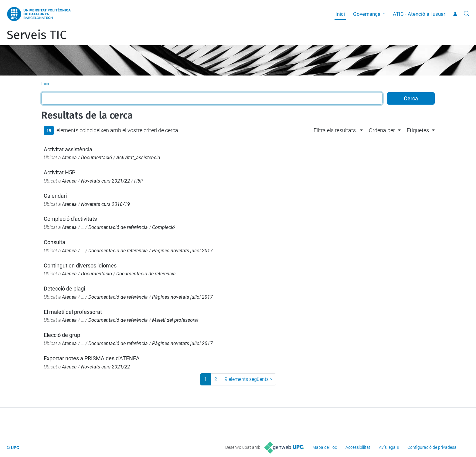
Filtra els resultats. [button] (335, 130)
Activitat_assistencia (138, 158)
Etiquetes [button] (418, 130)
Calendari (55, 196)
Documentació (97, 158)
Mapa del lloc (325, 447)
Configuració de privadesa (432, 447)
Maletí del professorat (175, 320)
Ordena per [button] (382, 130)
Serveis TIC (37, 35)
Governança (367, 14)
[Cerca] (467, 14)
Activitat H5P (59, 172)
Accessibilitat (358, 447)
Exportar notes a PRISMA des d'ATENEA (92, 358)
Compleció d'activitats (70, 219)
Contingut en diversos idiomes (80, 265)
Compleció (163, 227)
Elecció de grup (62, 335)
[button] (386, 14)
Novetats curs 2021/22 (105, 181)
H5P (139, 181)
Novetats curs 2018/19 (105, 204)
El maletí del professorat (73, 312)
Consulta (54, 242)
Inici (340, 14)
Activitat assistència (68, 149)
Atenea (69, 158)
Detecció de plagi (64, 289)
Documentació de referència (118, 227)
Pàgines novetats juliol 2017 (182, 251)
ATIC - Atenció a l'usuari (420, 14)
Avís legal (388, 447)
